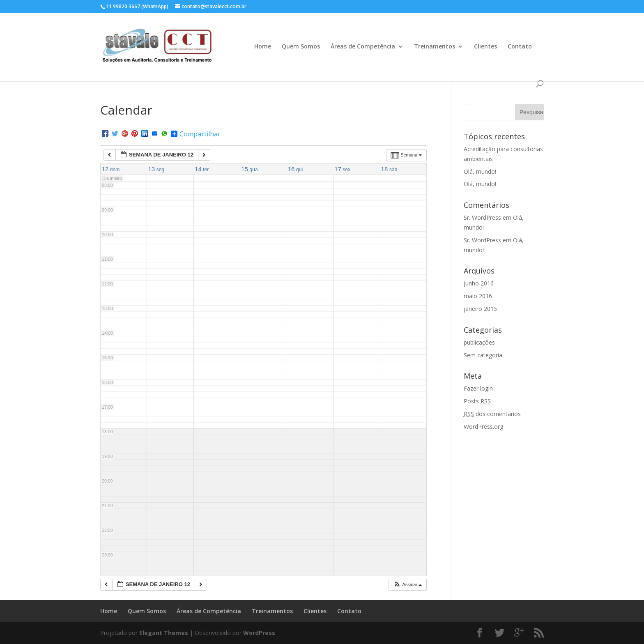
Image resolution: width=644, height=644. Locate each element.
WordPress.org (483, 427)
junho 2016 (479, 283)
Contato (520, 47)
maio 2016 (478, 296)
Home (263, 47)
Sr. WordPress (482, 217)
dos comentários (492, 414)
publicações (479, 342)
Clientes (485, 47)
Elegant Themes (164, 633)
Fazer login (478, 388)
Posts (477, 401)
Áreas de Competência (363, 47)
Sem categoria (483, 355)
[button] (407, 585)
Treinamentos (435, 47)
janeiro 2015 (480, 309)
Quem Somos (301, 47)
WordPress (259, 633)
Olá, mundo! (480, 171)
